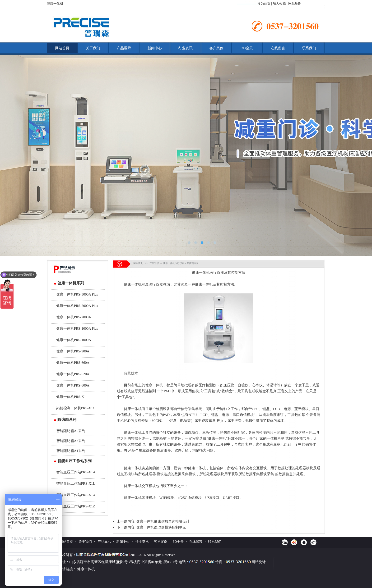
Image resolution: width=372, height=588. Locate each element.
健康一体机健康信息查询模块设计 (163, 521)
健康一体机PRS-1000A (74, 340)
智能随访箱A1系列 (71, 451)
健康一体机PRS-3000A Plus (77, 294)
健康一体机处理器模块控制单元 (161, 527)
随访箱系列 (67, 420)
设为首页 (264, 4)
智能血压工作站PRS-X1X (76, 495)
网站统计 (259, 562)
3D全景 (247, 48)
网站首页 (62, 48)
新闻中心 (155, 48)
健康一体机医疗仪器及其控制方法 (181, 263)
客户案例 (216, 48)
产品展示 (124, 48)
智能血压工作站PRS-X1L (76, 483)
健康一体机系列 (71, 283)
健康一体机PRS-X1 (71, 397)
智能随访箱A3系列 (71, 441)
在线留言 (278, 48)
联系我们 (309, 48)
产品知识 (154, 263)
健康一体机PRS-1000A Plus (77, 328)
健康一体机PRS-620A (73, 374)
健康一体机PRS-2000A (74, 317)
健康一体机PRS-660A (73, 363)
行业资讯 (186, 48)
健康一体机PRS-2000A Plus (77, 306)
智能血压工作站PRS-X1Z (76, 506)
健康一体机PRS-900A (73, 351)
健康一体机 (201, 273)
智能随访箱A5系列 (71, 431)
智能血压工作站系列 (74, 461)
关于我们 (93, 48)
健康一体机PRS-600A (73, 385)
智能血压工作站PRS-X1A (76, 472)
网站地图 (295, 4)
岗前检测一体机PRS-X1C (76, 408)
